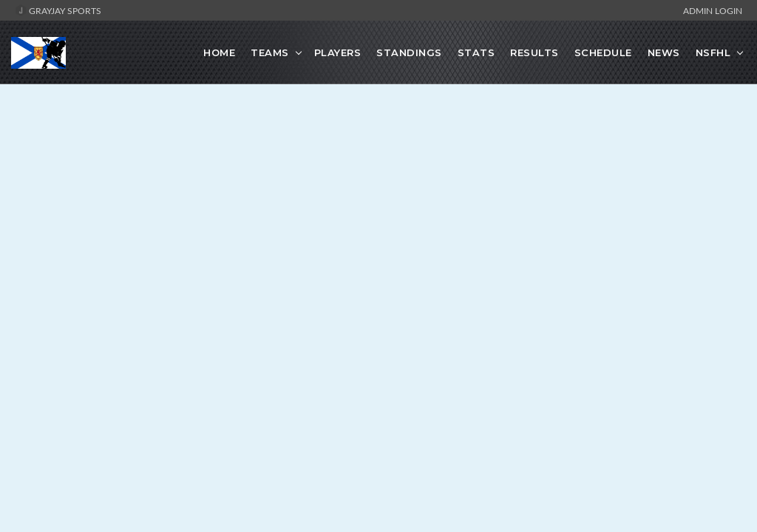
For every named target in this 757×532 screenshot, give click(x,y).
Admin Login (713, 10)
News (664, 52)
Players (338, 52)
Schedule (603, 52)
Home (219, 52)
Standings (409, 52)
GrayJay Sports (58, 10)
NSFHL (713, 52)
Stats (476, 52)
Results (534, 52)
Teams (270, 52)
